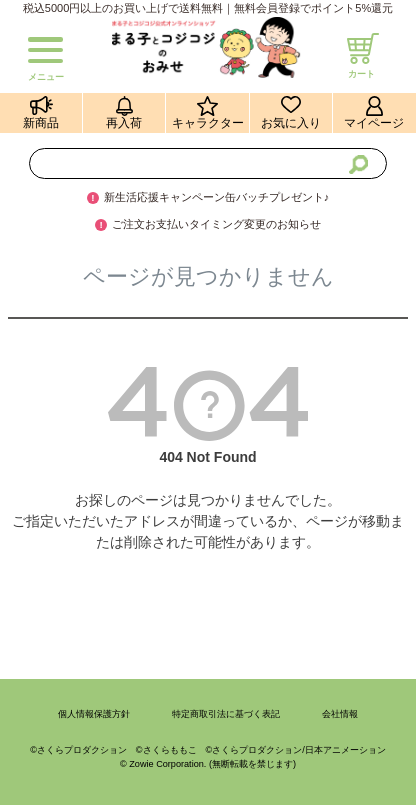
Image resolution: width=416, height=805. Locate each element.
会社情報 (340, 714)
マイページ (374, 123)
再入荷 (124, 123)
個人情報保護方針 (94, 714)
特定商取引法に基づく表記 (226, 714)
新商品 (41, 123)
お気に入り (291, 123)
